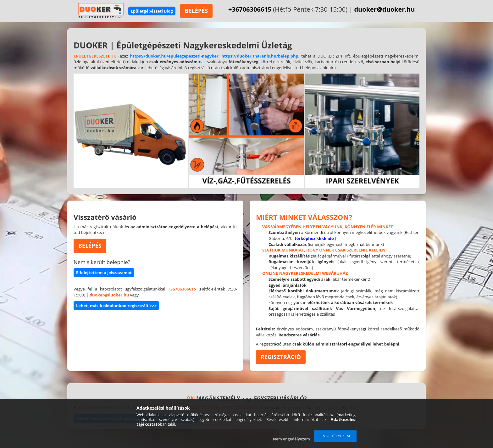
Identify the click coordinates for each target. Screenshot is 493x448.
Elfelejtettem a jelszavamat (104, 273)
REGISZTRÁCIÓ (281, 357)
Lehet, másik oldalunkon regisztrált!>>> (116, 306)
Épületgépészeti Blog (152, 11)
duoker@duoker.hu (384, 9)
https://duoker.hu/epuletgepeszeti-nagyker (174, 56)
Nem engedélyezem (291, 439)
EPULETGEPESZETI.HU (95, 56)
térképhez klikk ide (314, 238)
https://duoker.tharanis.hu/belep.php (260, 56)
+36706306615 (250, 9)
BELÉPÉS (197, 11)
